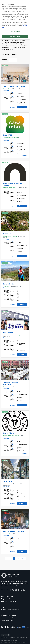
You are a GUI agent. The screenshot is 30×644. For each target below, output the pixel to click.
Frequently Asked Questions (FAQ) (11, 610)
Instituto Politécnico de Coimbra (12, 184)
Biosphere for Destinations (9, 601)
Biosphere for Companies (8, 599)
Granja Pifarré (9, 433)
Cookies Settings (15, 32)
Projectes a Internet (21, 642)
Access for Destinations (8, 620)
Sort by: (5, 60)
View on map (6, 90)
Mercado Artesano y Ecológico (11, 384)
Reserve (22, 256)
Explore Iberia (8, 284)
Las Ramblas (8, 481)
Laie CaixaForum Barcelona (14, 86)
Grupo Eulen (8, 333)
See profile (13, 107)
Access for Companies (8, 618)
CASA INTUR (8, 135)
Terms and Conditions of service (19, 637)
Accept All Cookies (15, 36)
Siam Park (7, 234)
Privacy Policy (5, 637)
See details (22, 107)
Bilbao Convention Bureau (14, 531)
